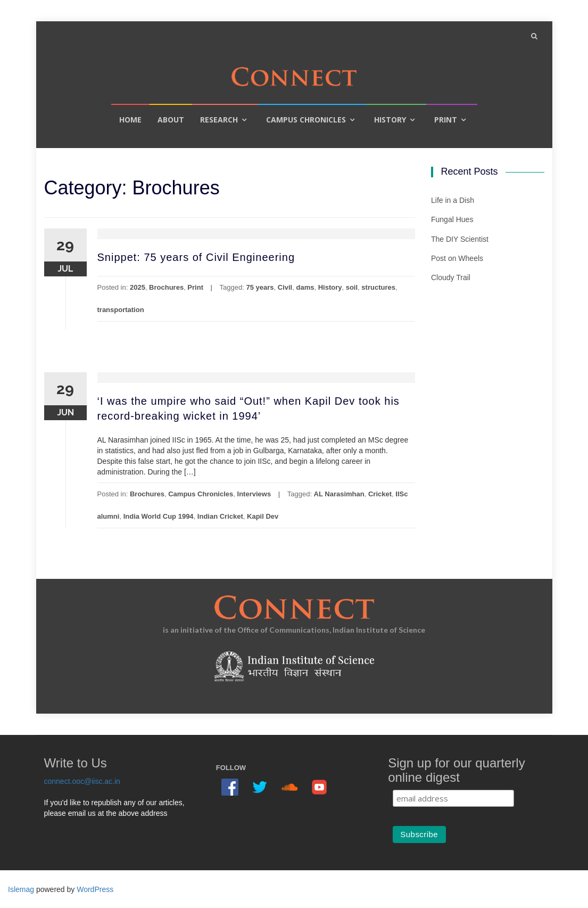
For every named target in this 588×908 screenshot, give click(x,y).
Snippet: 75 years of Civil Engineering (196, 257)
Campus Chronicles (306, 120)
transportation (121, 310)
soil (352, 287)
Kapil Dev (263, 516)
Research (219, 120)
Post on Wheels (457, 258)
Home (130, 120)
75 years (260, 287)
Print (446, 120)
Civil (285, 287)
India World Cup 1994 (159, 516)
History (390, 120)
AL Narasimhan (339, 494)
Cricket (380, 494)
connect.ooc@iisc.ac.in (82, 781)
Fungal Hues (452, 219)
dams (305, 287)
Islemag (21, 889)
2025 (138, 287)
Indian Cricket (220, 516)
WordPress (95, 889)
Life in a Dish (453, 200)
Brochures (166, 287)
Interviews (254, 494)
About (171, 120)
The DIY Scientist (460, 239)
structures (378, 287)
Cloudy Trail (451, 277)
